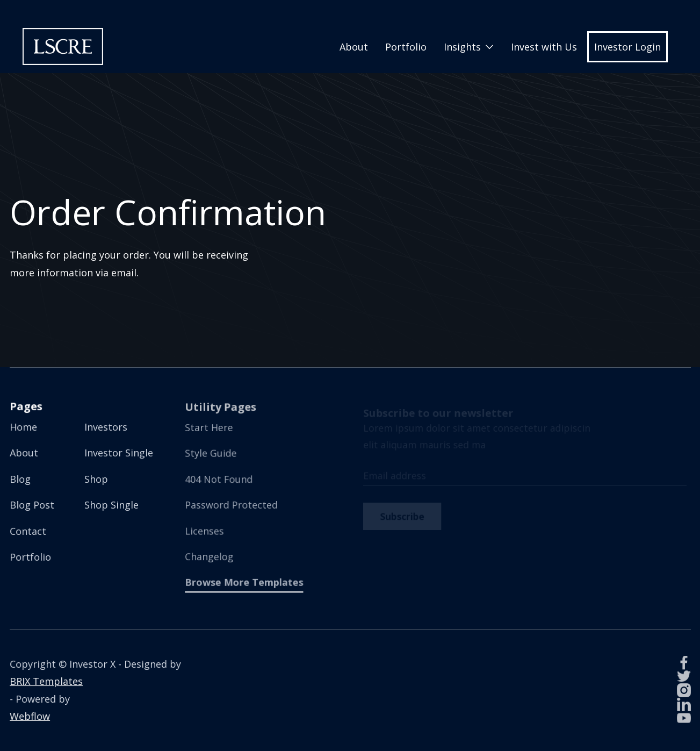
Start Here (210, 429)
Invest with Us (544, 47)
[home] (63, 47)
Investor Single (118, 453)
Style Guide (212, 454)
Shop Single (111, 505)
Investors (106, 427)
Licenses (205, 530)
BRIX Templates (46, 682)
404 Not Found (220, 479)
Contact (28, 531)
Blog (21, 479)
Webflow (30, 716)
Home (24, 427)
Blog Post (32, 505)
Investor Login (627, 47)
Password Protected (232, 505)
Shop (96, 479)
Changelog (210, 556)
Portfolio (406, 47)
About (354, 47)
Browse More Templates (244, 581)
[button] (469, 47)
